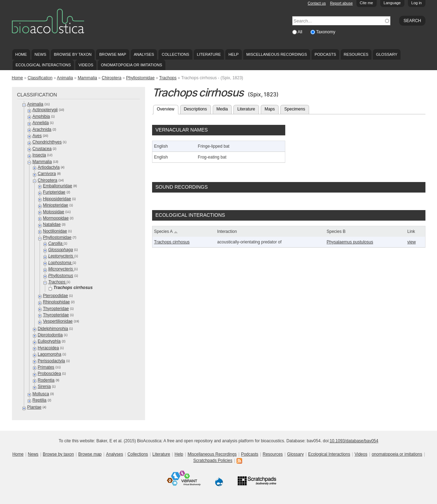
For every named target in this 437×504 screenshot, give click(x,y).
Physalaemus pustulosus (350, 242)
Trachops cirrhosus (172, 242)
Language (392, 3)
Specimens (295, 109)
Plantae (35, 407)
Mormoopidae (56, 218)
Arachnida (42, 129)
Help (234, 54)
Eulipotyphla (49, 341)
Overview (168, 108)
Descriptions (196, 109)
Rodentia (46, 380)
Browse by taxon (73, 54)
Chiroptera (111, 78)
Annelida (41, 123)
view (411, 242)
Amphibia (41, 116)
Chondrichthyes (47, 142)
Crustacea (42, 149)
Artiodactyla (49, 167)
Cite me (367, 3)
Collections (175, 54)
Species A (166, 231)
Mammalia (87, 78)
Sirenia (44, 387)
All (301, 32)
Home (21, 54)
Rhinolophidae (57, 302)
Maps (270, 109)
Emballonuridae (58, 186)
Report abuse (342, 3)
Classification (40, 78)
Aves (37, 136)
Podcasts (325, 54)
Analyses (144, 54)
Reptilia (40, 400)
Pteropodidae (56, 296)
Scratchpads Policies (213, 461)
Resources (356, 54)
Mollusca (41, 394)
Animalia (65, 78)
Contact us (317, 3)
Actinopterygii (45, 110)
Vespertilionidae (58, 321)
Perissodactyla (52, 361)
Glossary (387, 54)
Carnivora (47, 174)
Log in (417, 3)
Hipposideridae (57, 199)
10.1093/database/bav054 (354, 441)
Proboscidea (50, 374)
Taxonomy (326, 32)
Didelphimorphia (53, 329)
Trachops (168, 78)
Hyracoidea (49, 348)
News (40, 54)
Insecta (39, 155)
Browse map (113, 54)
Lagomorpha (50, 354)
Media (222, 109)
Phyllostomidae (140, 78)
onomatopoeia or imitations (132, 65)
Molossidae (54, 212)
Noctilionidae (55, 231)
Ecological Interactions (43, 65)
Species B (336, 231)
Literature (209, 54)
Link (411, 231)
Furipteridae (54, 192)
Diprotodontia (50, 335)
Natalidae (52, 224)
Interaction (227, 231)
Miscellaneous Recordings (277, 54)
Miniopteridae (56, 205)
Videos (86, 65)
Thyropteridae (56, 309)
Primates (46, 367)
